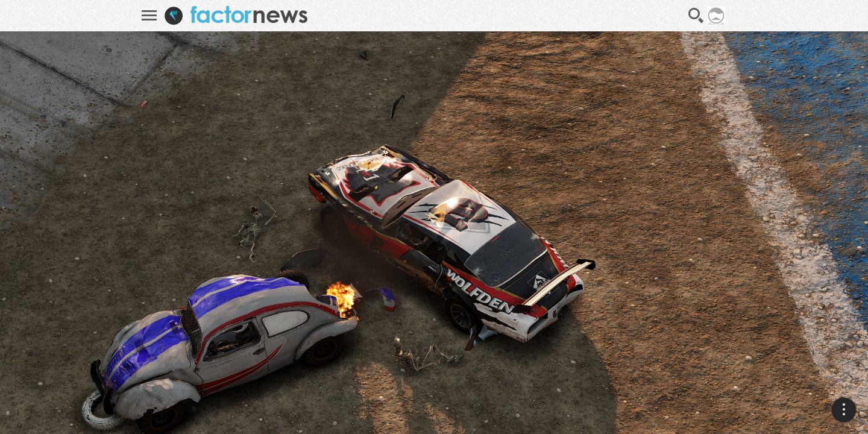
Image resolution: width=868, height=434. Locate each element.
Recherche (696, 16)
